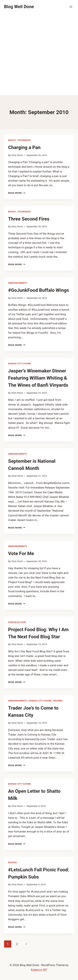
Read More (17, 193)
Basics (12, 140)
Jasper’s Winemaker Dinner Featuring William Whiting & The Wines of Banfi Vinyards (38, 378)
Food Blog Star (17, 622)
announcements (18, 283)
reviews (58, 701)
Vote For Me (21, 553)
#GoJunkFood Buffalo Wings (39, 290)
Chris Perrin (17, 155)
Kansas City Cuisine (20, 364)
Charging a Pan (24, 147)
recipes (12, 863)
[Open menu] (71, 7)
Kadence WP (39, 970)
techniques (24, 140)
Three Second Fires (29, 219)
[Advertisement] (39, 54)
